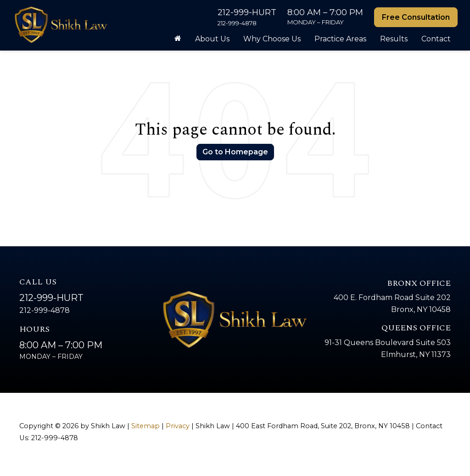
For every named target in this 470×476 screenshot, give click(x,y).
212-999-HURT (51, 298)
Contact (436, 39)
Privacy (178, 426)
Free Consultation (416, 17)
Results (394, 39)
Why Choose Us (272, 39)
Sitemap (145, 426)
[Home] (178, 39)
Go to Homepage (235, 152)
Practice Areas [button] (340, 39)
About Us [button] (212, 39)
